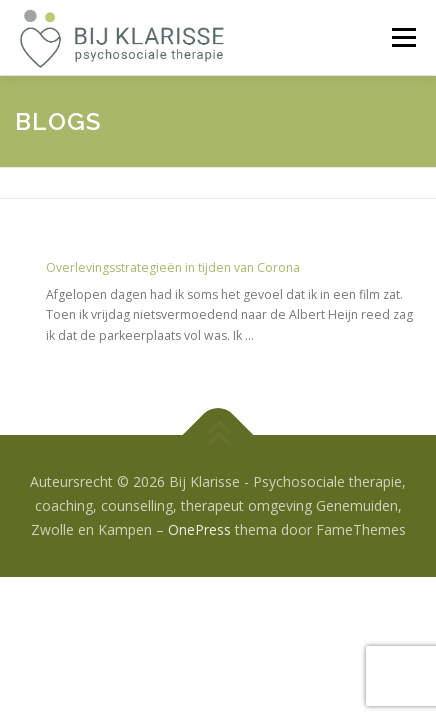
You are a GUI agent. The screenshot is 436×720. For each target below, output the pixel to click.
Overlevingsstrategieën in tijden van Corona (173, 267)
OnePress (199, 529)
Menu (402, 37)
